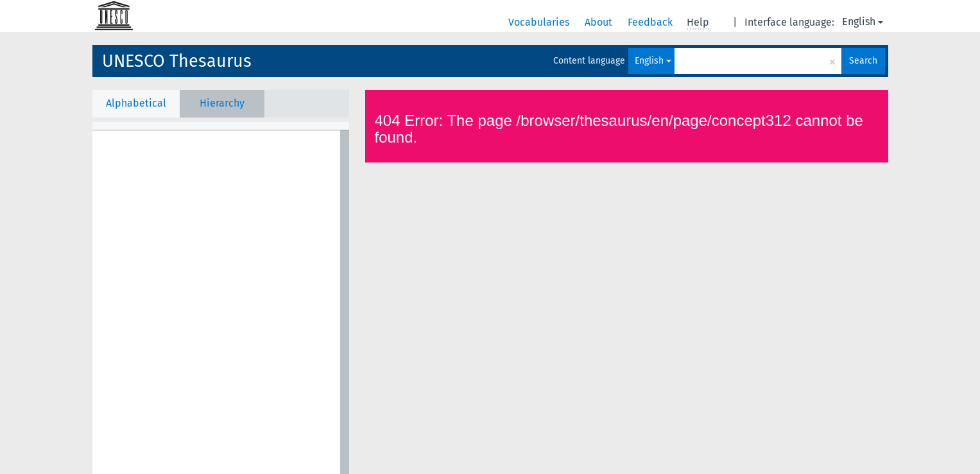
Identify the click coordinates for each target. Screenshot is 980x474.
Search (863, 61)
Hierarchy (222, 103)
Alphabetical (136, 103)
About (600, 22)
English (863, 22)
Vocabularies (540, 22)
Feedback (651, 22)
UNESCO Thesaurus (177, 61)
